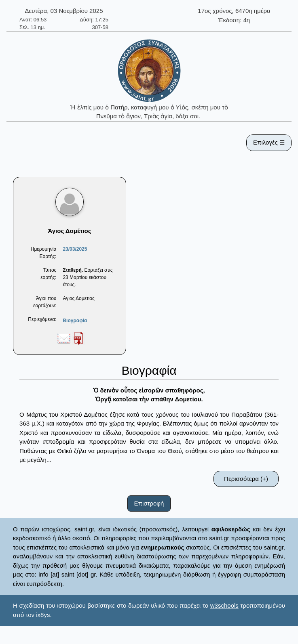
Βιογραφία (75, 321)
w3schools (224, 605)
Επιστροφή (149, 503)
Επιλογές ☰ (269, 142)
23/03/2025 (75, 249)
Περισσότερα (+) (246, 479)
